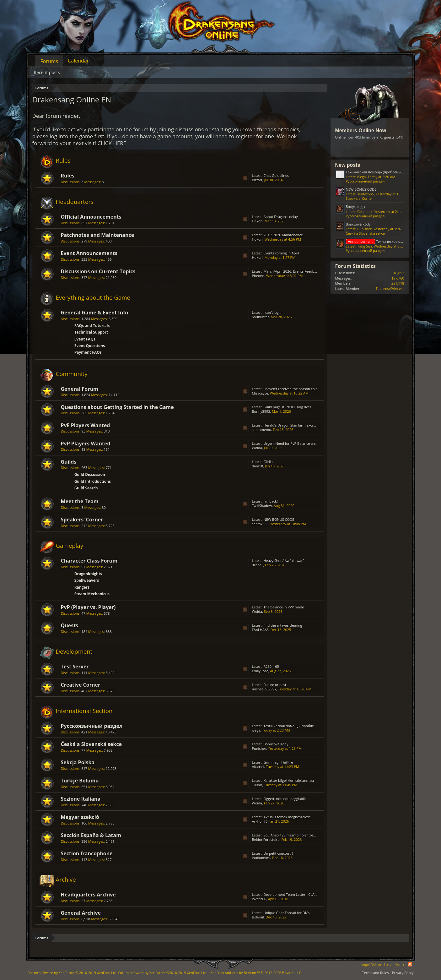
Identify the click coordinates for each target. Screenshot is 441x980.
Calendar (78, 61)
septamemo (262, 430)
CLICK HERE (112, 143)
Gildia (268, 462)
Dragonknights (88, 574)
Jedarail (258, 917)
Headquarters (75, 201)
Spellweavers (87, 580)
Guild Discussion (90, 474)
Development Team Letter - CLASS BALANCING (301, 894)
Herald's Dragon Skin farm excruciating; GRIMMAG (304, 425)
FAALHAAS (260, 630)
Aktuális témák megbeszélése (287, 817)
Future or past (275, 685)
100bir (257, 785)
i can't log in (273, 312)
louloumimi (261, 858)
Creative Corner (81, 685)
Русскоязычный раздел (92, 726)
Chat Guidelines (276, 175)
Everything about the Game (93, 297)
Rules (63, 160)
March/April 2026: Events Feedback (291, 271)
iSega (256, 730)
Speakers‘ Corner (82, 520)
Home (399, 964)
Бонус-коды (356, 207)
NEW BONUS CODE (279, 519)
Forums (49, 61)
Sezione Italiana (81, 799)
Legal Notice (371, 964)
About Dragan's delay (280, 217)
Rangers (82, 587)
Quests (70, 625)
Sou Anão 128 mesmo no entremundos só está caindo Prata (312, 835)
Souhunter (261, 317)
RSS (245, 178)
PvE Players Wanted (86, 425)
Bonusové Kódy (276, 744)
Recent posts (47, 72)
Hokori (257, 221)
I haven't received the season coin (290, 389)
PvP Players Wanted (86, 444)
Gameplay (70, 545)
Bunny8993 (261, 411)
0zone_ (258, 565)
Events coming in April (281, 253)
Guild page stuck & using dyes (287, 407)
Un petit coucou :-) (278, 853)
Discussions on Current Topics (98, 271)
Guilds (69, 462)
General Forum (80, 389)
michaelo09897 (264, 689)
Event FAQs (85, 339)
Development (74, 651)
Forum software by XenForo (73, 973)
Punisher (259, 748)
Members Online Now (361, 131)
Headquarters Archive (88, 895)
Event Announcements (89, 253)
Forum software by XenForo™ (163, 973)
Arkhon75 (260, 821)
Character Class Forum (89, 561)
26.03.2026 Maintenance (283, 235)
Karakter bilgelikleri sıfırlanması (288, 780)
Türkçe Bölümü (80, 781)
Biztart (257, 180)
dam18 (258, 466)
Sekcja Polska (78, 762)
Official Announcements (91, 217)
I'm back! (270, 501)
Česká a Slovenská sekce (91, 744)
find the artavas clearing (283, 625)
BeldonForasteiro (266, 839)
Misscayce (260, 393)
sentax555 (260, 524)
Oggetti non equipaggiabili (284, 799)
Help (388, 964)
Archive (66, 879)
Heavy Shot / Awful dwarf (283, 561)
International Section (84, 711)
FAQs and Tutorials (92, 326)
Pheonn (258, 276)
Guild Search (86, 488)
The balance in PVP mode (284, 607)
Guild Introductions (93, 481)
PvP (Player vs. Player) (88, 607)
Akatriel (258, 767)
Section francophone (87, 853)
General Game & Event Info (95, 313)
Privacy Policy (403, 973)
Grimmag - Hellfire (278, 762)
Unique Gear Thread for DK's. (287, 913)
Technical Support (91, 332)
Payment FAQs (88, 352)
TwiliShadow (262, 506)
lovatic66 (259, 899)
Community (72, 374)
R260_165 (271, 666)
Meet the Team (80, 501)
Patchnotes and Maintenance (98, 235)
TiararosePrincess (390, 289)
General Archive (81, 913)
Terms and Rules (376, 973)
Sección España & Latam (91, 835)
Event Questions (90, 346)
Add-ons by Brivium (256, 973)
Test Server (75, 667)
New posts (348, 165)
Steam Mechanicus (92, 594)
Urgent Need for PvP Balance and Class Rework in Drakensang (313, 443)
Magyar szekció (80, 817)
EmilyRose (260, 671)
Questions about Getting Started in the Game (117, 407)
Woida (257, 448)
